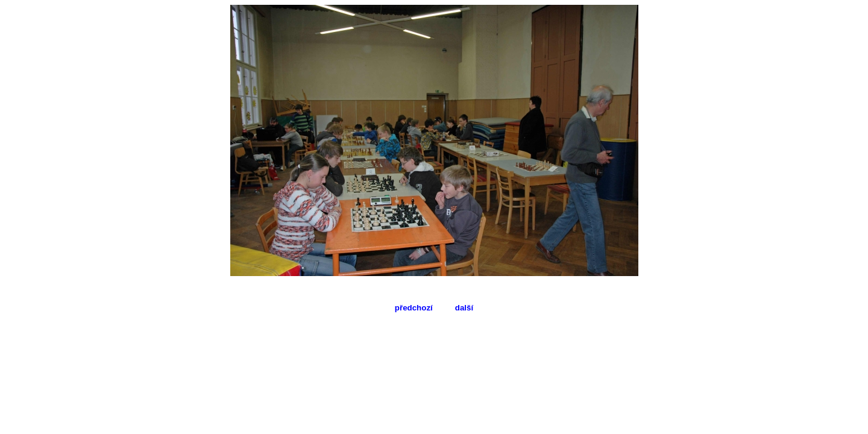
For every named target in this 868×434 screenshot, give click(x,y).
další (464, 308)
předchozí (414, 308)
